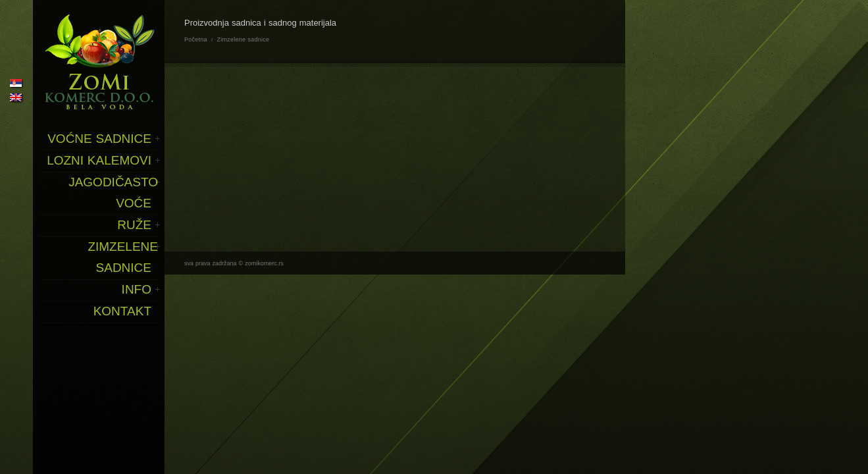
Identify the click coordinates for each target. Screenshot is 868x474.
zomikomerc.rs (264, 263)
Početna (196, 39)
